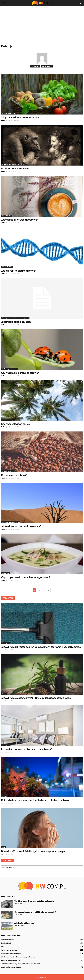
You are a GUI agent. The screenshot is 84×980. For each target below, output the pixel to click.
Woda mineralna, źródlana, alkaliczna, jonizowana (18, 957)
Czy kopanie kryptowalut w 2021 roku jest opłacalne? (35, 912)
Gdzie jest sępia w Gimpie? (15, 168)
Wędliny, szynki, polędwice (10, 369)
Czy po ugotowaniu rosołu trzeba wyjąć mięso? (26, 577)
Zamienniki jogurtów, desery (11, 953)
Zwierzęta (5, 796)
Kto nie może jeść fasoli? (14, 475)
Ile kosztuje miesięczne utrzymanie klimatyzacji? (26, 749)
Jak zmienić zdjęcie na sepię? (16, 322)
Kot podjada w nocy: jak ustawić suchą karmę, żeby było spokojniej (36, 800)
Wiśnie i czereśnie (7, 267)
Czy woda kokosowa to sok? (16, 424)
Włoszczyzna (6, 573)
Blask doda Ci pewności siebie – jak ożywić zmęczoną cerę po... (34, 851)
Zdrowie (4, 694)
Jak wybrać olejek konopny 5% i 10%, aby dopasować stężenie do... (36, 698)
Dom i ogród (6, 643)
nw (2, 650)
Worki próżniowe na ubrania (11, 967)
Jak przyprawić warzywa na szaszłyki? (21, 117)
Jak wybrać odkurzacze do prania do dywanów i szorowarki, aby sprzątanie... (41, 647)
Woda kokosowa (7, 216)
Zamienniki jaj (6, 943)
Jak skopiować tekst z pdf (24, 923)
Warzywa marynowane (8, 113)
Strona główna (6, 43)
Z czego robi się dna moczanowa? (18, 271)
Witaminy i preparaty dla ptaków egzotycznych (15, 164)
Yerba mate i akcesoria (9, 950)
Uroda (4, 847)
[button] (81, 3)
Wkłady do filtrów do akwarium (11, 522)
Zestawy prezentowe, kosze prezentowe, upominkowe (21, 964)
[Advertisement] (42, 23)
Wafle (3, 947)
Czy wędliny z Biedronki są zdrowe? (20, 373)
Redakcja (4, 120)
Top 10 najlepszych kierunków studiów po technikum (35, 901)
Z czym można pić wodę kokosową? (19, 220)
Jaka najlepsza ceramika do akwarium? (21, 526)
